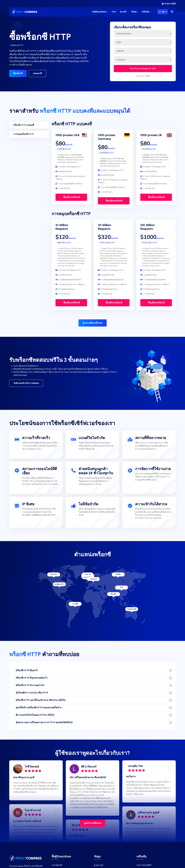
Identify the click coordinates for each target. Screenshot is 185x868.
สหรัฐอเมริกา (60, 584)
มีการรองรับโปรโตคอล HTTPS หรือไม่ (35, 715)
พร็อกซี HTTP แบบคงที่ (24, 125)
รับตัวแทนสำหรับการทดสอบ (26, 383)
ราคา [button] (114, 12)
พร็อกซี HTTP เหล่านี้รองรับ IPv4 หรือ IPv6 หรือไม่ (41, 700)
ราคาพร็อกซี (57, 865)
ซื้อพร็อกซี (18, 73)
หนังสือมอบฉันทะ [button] (100, 12)
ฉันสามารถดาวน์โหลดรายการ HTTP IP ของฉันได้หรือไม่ (44, 722)
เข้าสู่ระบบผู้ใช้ (169, 4)
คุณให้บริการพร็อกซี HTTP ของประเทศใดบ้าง (38, 708)
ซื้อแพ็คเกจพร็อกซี (71, 197)
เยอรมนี (93, 579)
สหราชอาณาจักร (88, 576)
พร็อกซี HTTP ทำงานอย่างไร (30, 685)
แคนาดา (54, 574)
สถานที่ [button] (124, 12)
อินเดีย (114, 594)
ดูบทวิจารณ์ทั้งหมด (93, 823)
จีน (122, 587)
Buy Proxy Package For (143, 68)
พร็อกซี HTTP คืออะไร (27, 670)
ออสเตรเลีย (132, 609)
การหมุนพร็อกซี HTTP (24, 134)
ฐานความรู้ (99, 865)
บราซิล (75, 604)
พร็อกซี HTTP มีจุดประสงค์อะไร (32, 678)
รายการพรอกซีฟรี (144, 865)
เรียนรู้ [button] (135, 12)
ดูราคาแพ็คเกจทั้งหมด (93, 323)
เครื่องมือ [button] (146, 12)
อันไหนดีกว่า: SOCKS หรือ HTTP (32, 693)
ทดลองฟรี (37, 73)
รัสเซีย (118, 574)
